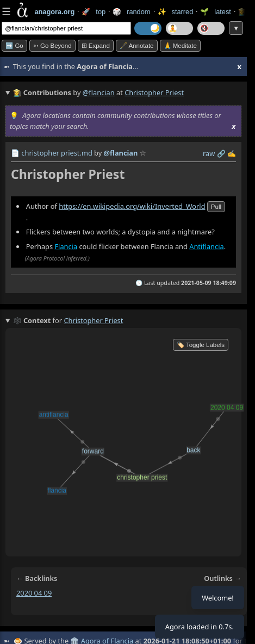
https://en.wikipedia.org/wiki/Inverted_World (132, 206)
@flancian (99, 92)
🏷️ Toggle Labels (201, 345)
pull (216, 207)
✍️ (232, 153)
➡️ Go (14, 46)
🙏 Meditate (180, 46)
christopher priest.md (57, 153)
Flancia (66, 246)
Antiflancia (206, 246)
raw (209, 153)
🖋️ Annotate (137, 46)
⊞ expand (96, 46)
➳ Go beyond (52, 46)
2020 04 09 (34, 593)
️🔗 (221, 153)
